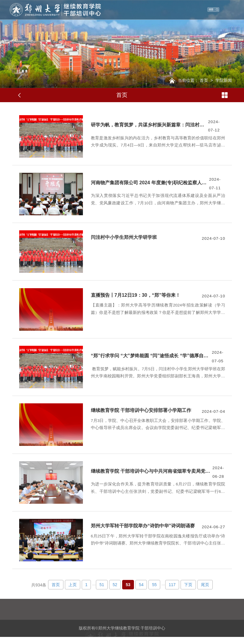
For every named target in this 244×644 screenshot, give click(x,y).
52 (115, 585)
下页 (188, 585)
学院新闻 (224, 80)
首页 (204, 80)
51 (102, 585)
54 (141, 585)
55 (154, 585)
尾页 (205, 585)
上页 (73, 585)
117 (172, 585)
